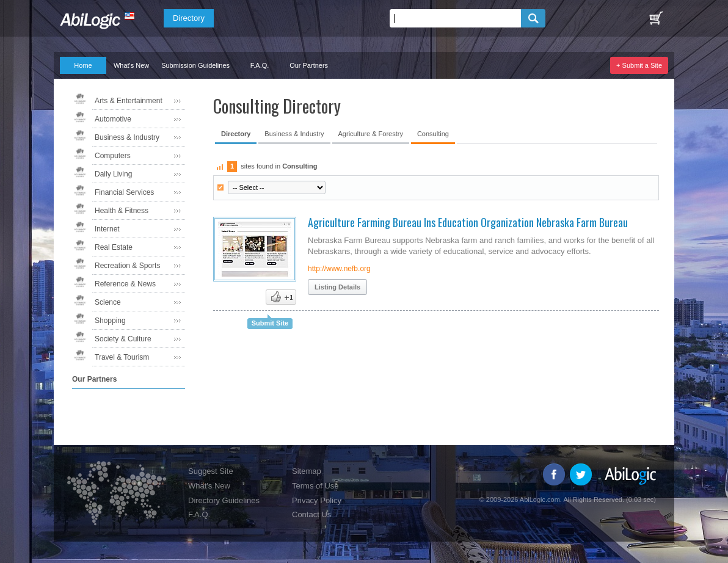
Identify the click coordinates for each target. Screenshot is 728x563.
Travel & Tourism (122, 357)
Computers (113, 156)
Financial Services (124, 192)
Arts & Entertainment (129, 101)
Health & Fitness (122, 211)
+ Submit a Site (639, 65)
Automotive (113, 119)
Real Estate (114, 247)
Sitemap (307, 471)
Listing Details (337, 287)
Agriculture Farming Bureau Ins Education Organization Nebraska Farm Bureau (468, 222)
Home (83, 65)
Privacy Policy (317, 500)
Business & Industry (127, 137)
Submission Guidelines (195, 65)
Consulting (433, 134)
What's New (131, 65)
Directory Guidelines (224, 500)
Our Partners (309, 65)
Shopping (110, 321)
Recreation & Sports (127, 266)
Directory (189, 18)
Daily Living (113, 174)
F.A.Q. (260, 65)
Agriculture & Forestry (371, 134)
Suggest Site (211, 471)
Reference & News (125, 284)
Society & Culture (123, 339)
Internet (107, 229)
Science (108, 302)
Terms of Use (315, 486)
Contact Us (311, 514)
